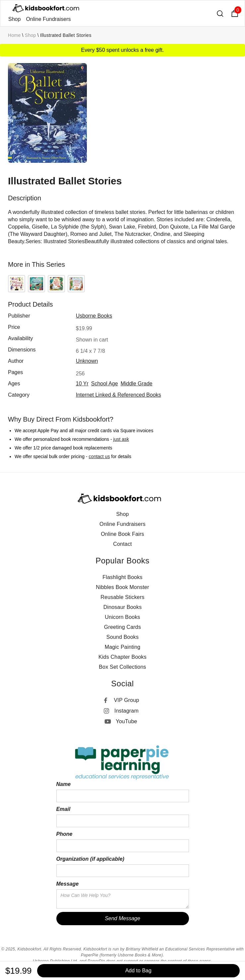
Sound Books (123, 637)
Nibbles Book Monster (123, 587)
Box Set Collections (123, 667)
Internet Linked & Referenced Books (119, 395)
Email (63, 809)
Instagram (126, 711)
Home (14, 35)
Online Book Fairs (123, 534)
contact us (99, 456)
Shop (14, 19)
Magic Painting (123, 647)
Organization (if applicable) (90, 859)
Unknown (87, 361)
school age (105, 384)
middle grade (137, 384)
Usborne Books (94, 316)
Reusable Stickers (122, 597)
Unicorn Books (123, 617)
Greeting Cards (123, 627)
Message (68, 884)
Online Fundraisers (48, 19)
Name (64, 784)
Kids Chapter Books (123, 657)
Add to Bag (138, 971)
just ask (121, 439)
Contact (123, 544)
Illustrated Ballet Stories (66, 35)
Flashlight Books (123, 577)
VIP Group (126, 700)
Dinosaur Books (123, 607)
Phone (64, 834)
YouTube (126, 721)
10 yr (82, 384)
